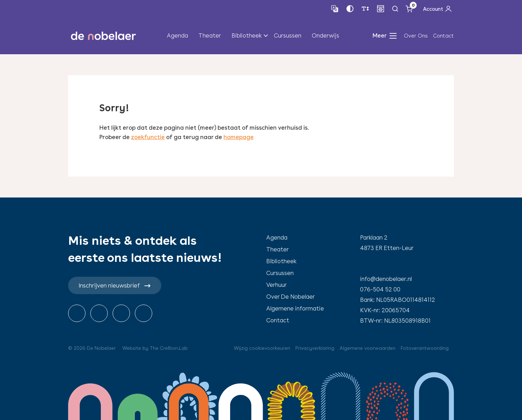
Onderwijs (325, 35)
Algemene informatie (295, 308)
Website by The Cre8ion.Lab (155, 348)
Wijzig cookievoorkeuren (262, 348)
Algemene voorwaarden (368, 348)
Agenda (177, 35)
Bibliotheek (247, 35)
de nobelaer (103, 36)
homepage (239, 137)
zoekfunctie (148, 137)
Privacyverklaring (315, 348)
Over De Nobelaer (291, 297)
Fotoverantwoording (425, 348)
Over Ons (416, 36)
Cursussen (288, 35)
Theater (210, 35)
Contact (443, 36)
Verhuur (276, 285)
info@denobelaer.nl (386, 279)
